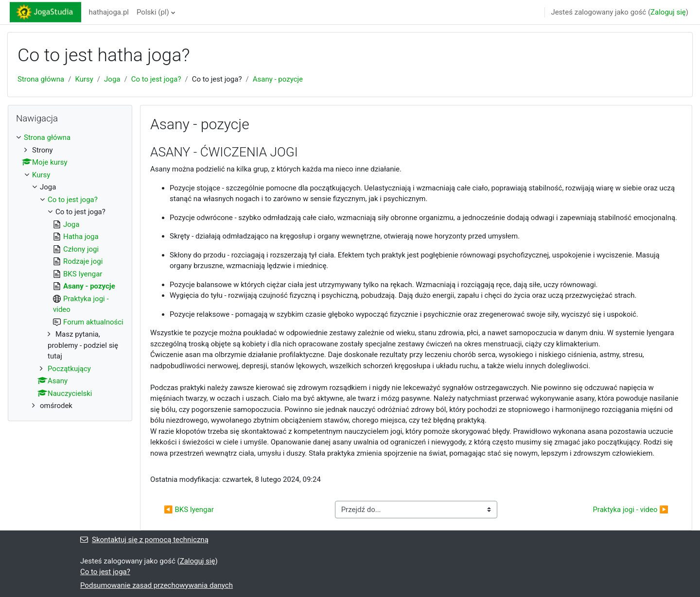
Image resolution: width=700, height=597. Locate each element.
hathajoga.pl (109, 12)
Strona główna (41, 79)
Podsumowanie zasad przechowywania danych (157, 585)
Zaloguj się (668, 12)
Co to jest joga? (156, 79)
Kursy (84, 79)
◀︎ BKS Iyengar (189, 510)
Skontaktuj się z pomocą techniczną (144, 540)
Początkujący (69, 369)
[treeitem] (70, 272)
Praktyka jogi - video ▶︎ (630, 510)
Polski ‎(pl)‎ (153, 12)
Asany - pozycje (278, 79)
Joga (112, 79)
